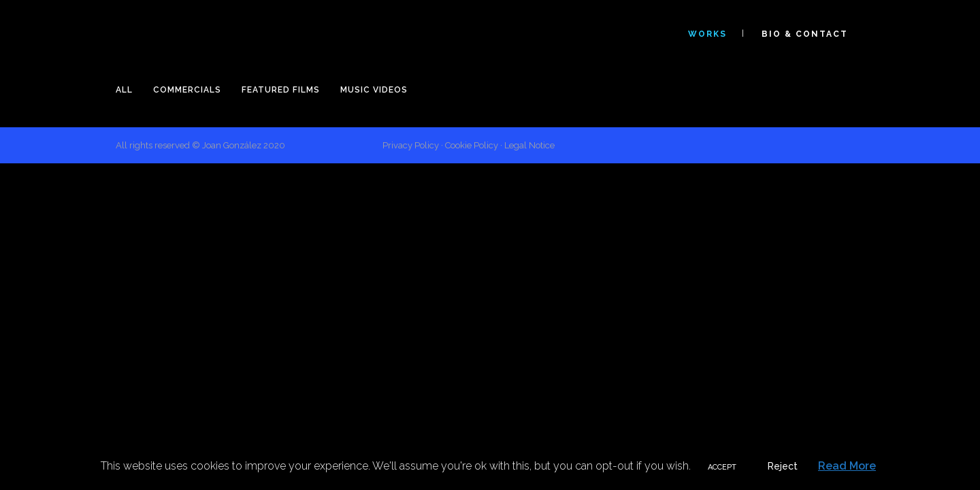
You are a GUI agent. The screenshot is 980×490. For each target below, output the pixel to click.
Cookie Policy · (475, 145)
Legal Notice (529, 145)
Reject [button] (783, 466)
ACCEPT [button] (722, 467)
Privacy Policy (411, 145)
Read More (847, 466)
